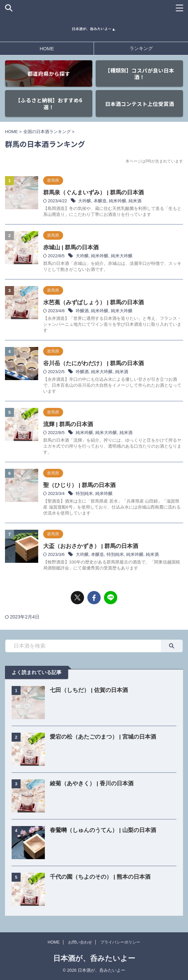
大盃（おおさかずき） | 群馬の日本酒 (91, 546)
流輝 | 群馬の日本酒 (68, 424)
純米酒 (135, 201)
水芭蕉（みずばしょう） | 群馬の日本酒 (94, 302)
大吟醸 (85, 201)
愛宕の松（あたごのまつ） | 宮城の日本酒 (103, 737)
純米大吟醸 (122, 256)
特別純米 (84, 493)
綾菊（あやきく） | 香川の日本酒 (92, 784)
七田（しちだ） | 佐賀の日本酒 (89, 690)
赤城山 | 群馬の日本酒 (71, 247)
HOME (47, 49)
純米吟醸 (118, 201)
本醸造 (100, 201)
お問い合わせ (80, 942)
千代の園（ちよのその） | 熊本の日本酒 (100, 877)
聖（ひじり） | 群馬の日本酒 (79, 485)
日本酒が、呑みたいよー (94, 958)
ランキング (141, 48)
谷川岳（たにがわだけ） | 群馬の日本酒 (94, 363)
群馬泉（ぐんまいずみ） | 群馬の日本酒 (94, 193)
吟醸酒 (82, 311)
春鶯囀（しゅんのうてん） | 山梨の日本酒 (103, 830)
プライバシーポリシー (120, 942)
